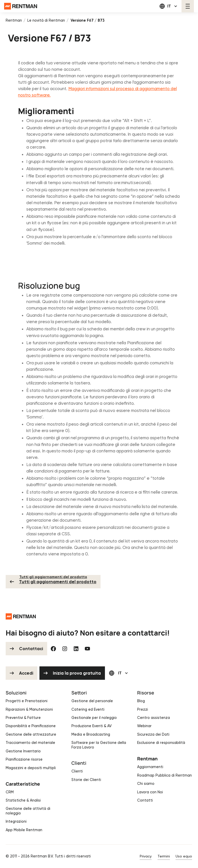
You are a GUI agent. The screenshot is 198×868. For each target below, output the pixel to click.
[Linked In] (76, 649)
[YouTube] (88, 649)
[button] (168, 6)
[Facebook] (54, 649)
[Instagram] (65, 649)
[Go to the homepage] (21, 616)
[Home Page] (21, 6)
